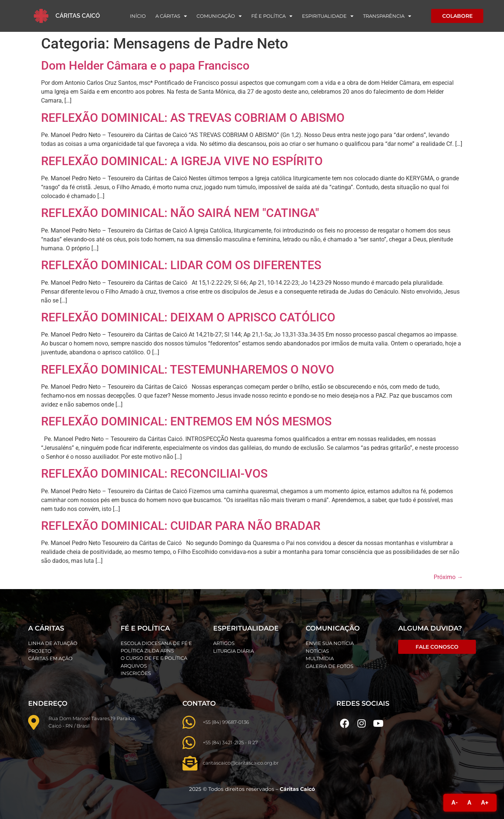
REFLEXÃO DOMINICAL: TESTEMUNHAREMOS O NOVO (188, 370)
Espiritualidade (328, 16)
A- (455, 803)
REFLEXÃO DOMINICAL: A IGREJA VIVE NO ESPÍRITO (182, 161)
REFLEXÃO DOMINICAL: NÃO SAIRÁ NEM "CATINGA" (180, 213)
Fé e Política (272, 16)
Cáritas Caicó (78, 16)
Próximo (448, 577)
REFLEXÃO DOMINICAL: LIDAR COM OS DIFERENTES (181, 265)
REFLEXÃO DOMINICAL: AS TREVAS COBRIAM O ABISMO (193, 118)
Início (138, 16)
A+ (485, 803)
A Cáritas (171, 16)
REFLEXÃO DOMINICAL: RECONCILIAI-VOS (154, 474)
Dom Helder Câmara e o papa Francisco (145, 66)
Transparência (387, 16)
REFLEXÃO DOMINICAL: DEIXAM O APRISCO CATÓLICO (188, 317)
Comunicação (219, 16)
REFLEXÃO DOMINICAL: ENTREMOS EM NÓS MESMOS (186, 421)
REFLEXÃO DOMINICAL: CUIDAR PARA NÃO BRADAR (181, 526)
